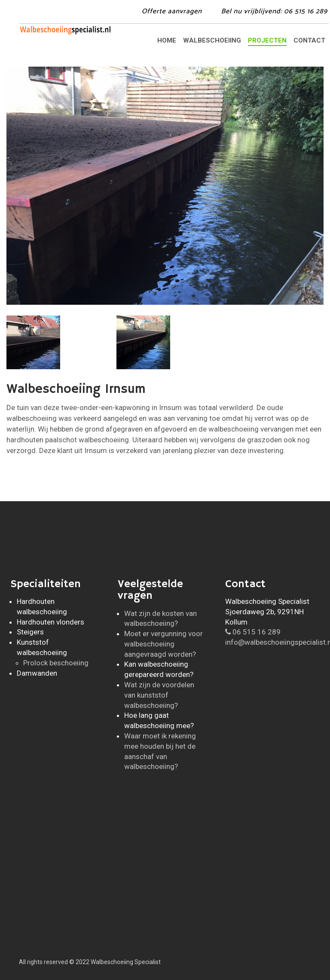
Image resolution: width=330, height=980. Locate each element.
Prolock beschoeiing (56, 663)
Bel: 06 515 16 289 (274, 11)
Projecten (267, 40)
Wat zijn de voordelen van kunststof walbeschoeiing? (159, 695)
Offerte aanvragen (172, 11)
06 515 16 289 (253, 632)
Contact (309, 40)
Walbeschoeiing (212, 40)
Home (167, 40)
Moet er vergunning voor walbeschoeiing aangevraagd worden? (163, 644)
